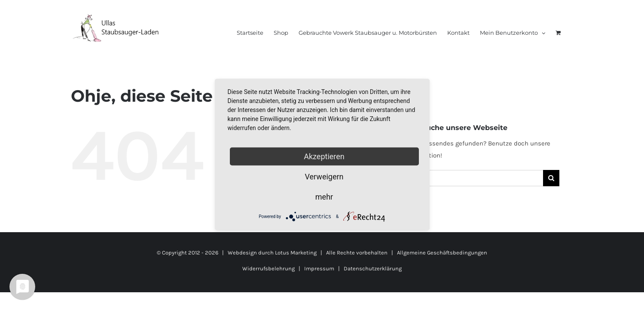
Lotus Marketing (296, 253)
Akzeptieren (324, 156)
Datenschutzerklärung (373, 268)
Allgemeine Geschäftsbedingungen (442, 253)
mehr (324, 197)
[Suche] (551, 178)
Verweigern (324, 177)
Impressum (319, 268)
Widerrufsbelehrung (269, 268)
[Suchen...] (472, 178)
